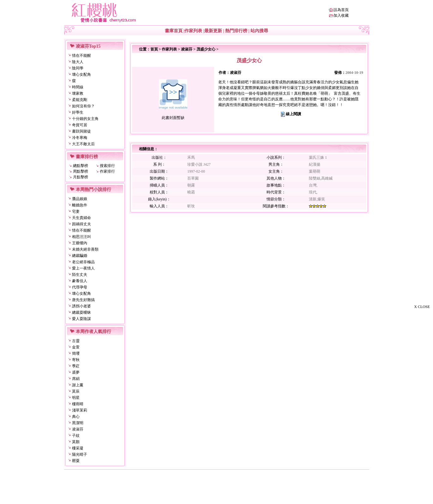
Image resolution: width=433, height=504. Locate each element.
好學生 (78, 112)
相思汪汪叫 (81, 237)
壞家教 (78, 93)
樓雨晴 (78, 404)
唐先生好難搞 (83, 300)
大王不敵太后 (83, 144)
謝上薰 (78, 385)
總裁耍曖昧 (81, 312)
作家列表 (193, 31)
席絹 (76, 379)
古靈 (76, 341)
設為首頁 (341, 10)
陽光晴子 (80, 454)
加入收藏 (341, 15)
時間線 (78, 87)
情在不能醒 (81, 56)
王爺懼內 (80, 243)
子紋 (76, 436)
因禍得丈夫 (81, 224)
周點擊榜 (81, 171)
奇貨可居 (80, 125)
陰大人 (78, 62)
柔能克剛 (80, 100)
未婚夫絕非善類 (85, 249)
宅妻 (76, 211)
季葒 (76, 366)
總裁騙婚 (80, 256)
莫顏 (76, 442)
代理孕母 (80, 287)
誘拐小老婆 (81, 306)
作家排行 (107, 171)
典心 (76, 417)
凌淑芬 (78, 429)
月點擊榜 (81, 177)
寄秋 (76, 360)
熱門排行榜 (236, 31)
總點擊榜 (81, 166)
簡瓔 (76, 353)
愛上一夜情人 (83, 268)
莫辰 (76, 391)
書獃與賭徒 (81, 131)
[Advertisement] (401, 406)
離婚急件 (80, 205)
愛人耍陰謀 (81, 319)
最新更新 (213, 31)
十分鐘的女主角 (85, 119)
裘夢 (76, 372)
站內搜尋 (259, 31)
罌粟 (76, 461)
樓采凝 (78, 448)
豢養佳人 (80, 281)
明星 (76, 398)
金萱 (76, 347)
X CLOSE (422, 307)
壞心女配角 (81, 74)
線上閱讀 (293, 114)
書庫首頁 (174, 31)
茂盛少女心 (206, 49)
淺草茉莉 (80, 410)
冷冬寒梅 (80, 138)
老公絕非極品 (83, 262)
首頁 (154, 49)
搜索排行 (107, 166)
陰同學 (78, 68)
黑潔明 (78, 423)
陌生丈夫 (80, 275)
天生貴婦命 (81, 218)
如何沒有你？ (83, 106)
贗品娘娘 (80, 199)
